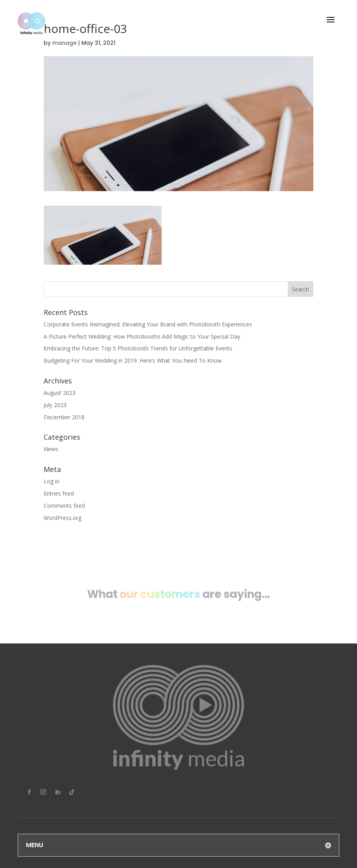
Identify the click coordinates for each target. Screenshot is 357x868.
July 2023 (55, 405)
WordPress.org (63, 518)
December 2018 (64, 417)
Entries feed (59, 493)
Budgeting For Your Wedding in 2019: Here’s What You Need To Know (133, 360)
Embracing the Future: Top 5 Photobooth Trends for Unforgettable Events (138, 348)
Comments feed (64, 506)
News (51, 449)
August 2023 (60, 393)
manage (64, 43)
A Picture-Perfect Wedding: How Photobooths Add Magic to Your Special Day (142, 336)
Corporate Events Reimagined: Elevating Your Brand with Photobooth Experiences (148, 324)
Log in (52, 481)
